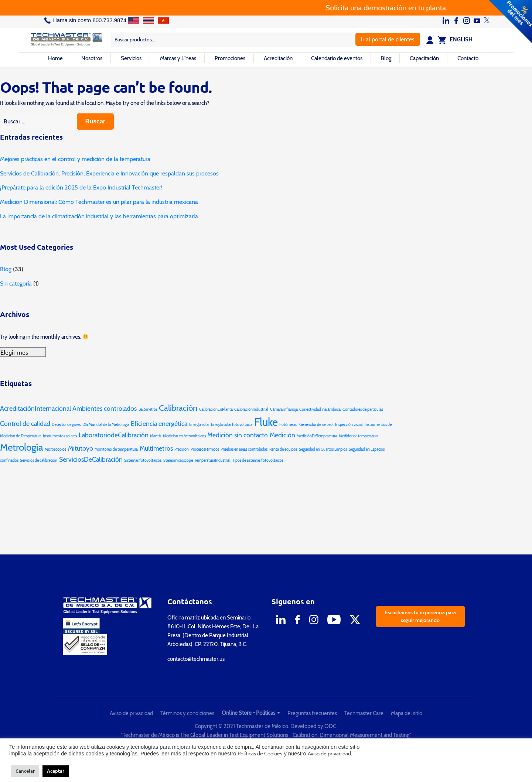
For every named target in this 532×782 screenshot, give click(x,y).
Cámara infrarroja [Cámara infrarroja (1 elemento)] (284, 409)
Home (55, 58)
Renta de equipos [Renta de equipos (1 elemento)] (283, 449)
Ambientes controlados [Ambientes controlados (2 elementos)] (105, 408)
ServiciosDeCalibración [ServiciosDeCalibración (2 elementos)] (91, 459)
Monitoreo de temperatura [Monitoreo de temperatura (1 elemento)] (116, 449)
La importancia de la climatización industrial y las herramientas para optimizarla (99, 216)
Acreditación (278, 58)
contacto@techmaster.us (196, 659)
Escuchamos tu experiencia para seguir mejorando (420, 616)
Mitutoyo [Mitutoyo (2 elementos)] (81, 448)
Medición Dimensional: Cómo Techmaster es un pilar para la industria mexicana (99, 202)
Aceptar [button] (56, 771)
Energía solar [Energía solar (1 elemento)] (199, 425)
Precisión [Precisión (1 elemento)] (182, 449)
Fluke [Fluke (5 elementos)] (266, 422)
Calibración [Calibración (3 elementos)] (178, 408)
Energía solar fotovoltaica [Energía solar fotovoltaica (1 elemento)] (232, 425)
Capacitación (424, 58)
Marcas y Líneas (178, 58)
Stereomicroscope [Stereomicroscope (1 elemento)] (178, 460)
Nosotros (92, 58)
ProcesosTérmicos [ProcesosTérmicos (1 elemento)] (205, 449)
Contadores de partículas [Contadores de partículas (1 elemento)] (363, 409)
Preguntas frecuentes (312, 713)
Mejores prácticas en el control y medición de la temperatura (75, 159)
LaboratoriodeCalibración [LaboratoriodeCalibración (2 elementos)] (114, 435)
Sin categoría (16, 284)
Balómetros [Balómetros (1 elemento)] (148, 409)
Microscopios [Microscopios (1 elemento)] (55, 449)
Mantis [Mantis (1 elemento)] (156, 436)
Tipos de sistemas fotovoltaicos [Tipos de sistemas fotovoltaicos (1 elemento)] (258, 460)
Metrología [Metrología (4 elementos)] (22, 447)
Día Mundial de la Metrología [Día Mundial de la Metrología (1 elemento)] (106, 425)
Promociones (230, 58)
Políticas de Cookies (260, 754)
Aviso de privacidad (131, 713)
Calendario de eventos (337, 58)
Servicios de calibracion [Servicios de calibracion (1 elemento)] (39, 460)
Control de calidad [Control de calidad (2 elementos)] (25, 424)
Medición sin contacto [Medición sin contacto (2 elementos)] (238, 435)
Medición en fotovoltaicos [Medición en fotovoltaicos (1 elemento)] (184, 436)
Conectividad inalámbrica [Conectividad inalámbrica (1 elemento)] (320, 409)
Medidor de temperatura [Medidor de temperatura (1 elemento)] (359, 436)
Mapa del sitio (407, 713)
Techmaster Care (364, 713)
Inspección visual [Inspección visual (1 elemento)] (349, 425)
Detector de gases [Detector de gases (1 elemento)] (66, 425)
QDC (330, 726)
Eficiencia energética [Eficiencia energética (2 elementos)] (159, 424)
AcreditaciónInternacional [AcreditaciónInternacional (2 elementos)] (35, 408)
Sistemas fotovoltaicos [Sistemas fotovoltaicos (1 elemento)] (143, 460)
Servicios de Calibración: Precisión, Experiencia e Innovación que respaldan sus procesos (109, 173)
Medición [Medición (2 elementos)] (282, 435)
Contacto (468, 58)
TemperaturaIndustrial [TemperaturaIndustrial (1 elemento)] (212, 460)
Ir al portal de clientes (388, 39)
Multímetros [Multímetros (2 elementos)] (156, 448)
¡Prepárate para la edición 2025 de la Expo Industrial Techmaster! (81, 187)
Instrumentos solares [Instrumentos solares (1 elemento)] (60, 436)
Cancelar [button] (25, 771)
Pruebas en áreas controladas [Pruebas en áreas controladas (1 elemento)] (244, 449)
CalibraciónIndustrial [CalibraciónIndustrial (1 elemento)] (251, 409)
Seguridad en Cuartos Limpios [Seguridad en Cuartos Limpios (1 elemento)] (323, 449)
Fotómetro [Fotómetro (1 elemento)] (288, 425)
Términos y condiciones (187, 713)
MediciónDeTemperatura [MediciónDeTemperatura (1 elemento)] (317, 436)
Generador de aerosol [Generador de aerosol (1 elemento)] (316, 425)
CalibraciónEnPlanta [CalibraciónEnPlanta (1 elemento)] (216, 409)
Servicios (131, 58)
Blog (386, 58)
